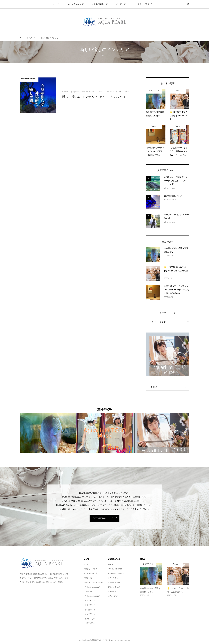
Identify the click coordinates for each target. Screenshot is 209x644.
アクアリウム (90, 600)
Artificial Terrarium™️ (93, 587)
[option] (48, 433)
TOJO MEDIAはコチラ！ (104, 518)
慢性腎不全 (90, 623)
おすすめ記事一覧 (99, 4)
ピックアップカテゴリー (145, 4)
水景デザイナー (91, 605)
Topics (110, 564)
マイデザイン (90, 614)
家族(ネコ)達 (90, 619)
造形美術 (90, 592)
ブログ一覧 (120, 4)
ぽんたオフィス (91, 610)
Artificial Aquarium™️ (93, 596)
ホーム (56, 4)
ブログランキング (75, 4)
